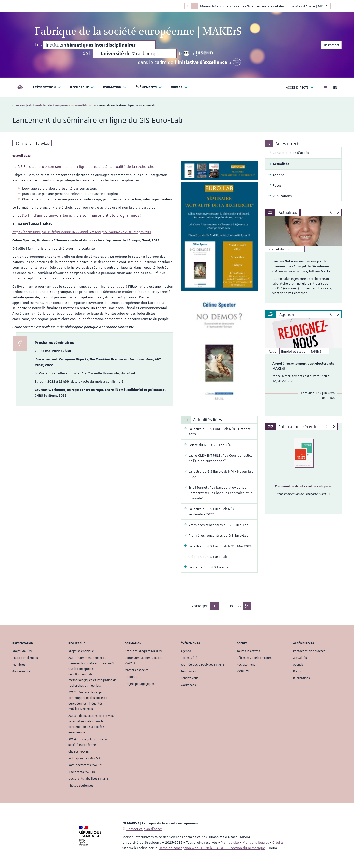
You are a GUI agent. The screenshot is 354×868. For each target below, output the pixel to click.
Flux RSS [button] (233, 606)
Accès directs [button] (300, 88)
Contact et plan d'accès (309, 651)
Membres (19, 665)
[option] (303, 260)
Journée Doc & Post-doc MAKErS (203, 665)
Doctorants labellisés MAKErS (88, 779)
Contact (331, 45)
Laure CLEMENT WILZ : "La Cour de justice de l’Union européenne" (221, 458)
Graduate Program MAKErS (143, 651)
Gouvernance (21, 671)
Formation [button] (115, 88)
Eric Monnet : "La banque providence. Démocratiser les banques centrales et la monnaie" (220, 493)
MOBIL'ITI (243, 671)
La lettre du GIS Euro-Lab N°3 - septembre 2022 (212, 512)
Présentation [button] (47, 88)
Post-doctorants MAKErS (85, 765)
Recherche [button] (82, 88)
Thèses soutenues (81, 786)
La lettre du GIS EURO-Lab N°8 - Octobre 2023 (220, 432)
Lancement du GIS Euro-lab (209, 567)
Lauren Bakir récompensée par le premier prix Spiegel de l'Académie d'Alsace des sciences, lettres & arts (301, 266)
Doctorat (131, 677)
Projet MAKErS (22, 651)
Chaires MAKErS (79, 752)
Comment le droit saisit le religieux (303, 486)
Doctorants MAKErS (82, 772)
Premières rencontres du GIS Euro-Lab (218, 525)
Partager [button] (200, 606)
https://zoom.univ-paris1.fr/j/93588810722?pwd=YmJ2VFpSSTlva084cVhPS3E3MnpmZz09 (82, 232)
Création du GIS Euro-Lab (208, 557)
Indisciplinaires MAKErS (84, 758)
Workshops (188, 685)
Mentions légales (256, 842)
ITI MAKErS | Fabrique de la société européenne (41, 105)
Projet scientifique (81, 651)
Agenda (186, 651)
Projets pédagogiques (140, 684)
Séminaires (188, 671)
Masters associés (137, 670)
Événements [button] (149, 88)
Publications (301, 678)
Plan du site (230, 842)
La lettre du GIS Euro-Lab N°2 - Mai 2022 (220, 546)
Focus (297, 671)
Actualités (81, 105)
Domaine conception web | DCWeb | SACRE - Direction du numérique (212, 848)
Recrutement (246, 665)
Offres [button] (179, 88)
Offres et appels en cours (254, 658)
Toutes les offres (248, 651)
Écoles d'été (189, 658)
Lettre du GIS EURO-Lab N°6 (210, 445)
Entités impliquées (25, 658)
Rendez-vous (190, 678)
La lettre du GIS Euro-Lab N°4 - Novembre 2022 (221, 474)
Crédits (278, 842)
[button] (215, 606)
